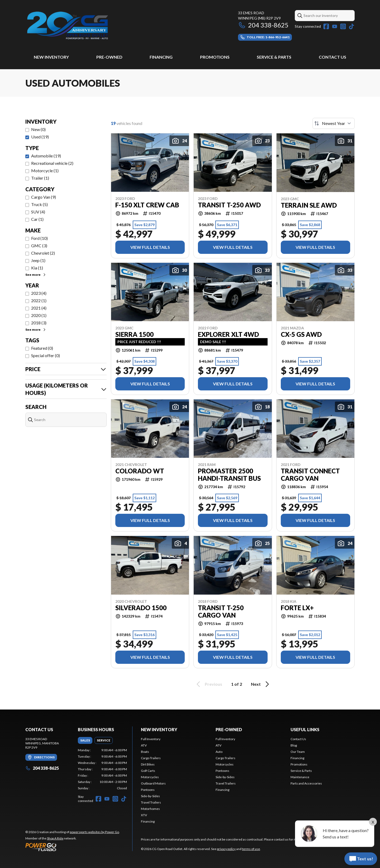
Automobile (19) (46, 156)
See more (36, 275)
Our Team (298, 752)
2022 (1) (39, 300)
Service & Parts (274, 57)
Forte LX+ (297, 608)
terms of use (251, 849)
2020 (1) (39, 315)
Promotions (215, 57)
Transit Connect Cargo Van (310, 475)
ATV (144, 745)
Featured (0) (42, 348)
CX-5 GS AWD (301, 334)
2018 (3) (39, 323)
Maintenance (300, 777)
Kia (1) (37, 268)
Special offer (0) (46, 355)
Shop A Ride (55, 838)
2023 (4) (39, 293)
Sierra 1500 (134, 334)
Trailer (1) (40, 178)
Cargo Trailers (151, 758)
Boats (145, 752)
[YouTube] (335, 26)
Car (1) (37, 219)
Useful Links (305, 729)
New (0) (38, 129)
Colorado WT (140, 471)
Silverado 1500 (141, 608)
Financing (161, 57)
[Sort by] (334, 123)
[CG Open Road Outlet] (91, 25)
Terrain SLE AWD (309, 205)
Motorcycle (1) (45, 171)
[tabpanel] (103, 769)
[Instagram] (343, 26)
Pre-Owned (109, 57)
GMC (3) (39, 246)
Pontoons (148, 790)
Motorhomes (150, 809)
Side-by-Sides (150, 796)
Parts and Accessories (306, 783)
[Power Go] (73, 847)
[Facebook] (326, 26)
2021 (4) (39, 308)
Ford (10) (39, 238)
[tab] (85, 740)
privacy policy (226, 849)
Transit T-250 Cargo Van (221, 612)
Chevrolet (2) (43, 253)
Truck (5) (39, 204)
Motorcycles (150, 777)
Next (261, 684)
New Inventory (51, 57)
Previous (208, 684)
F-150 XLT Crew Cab (147, 205)
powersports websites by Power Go (94, 832)
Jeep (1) (38, 260)
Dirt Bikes (148, 764)
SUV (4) (38, 212)
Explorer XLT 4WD (228, 334)
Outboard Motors (153, 783)
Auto (219, 752)
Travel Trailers (151, 802)
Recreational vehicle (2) (52, 163)
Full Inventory (151, 739)
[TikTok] (351, 26)
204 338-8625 (263, 25)
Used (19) (40, 137)
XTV (144, 815)
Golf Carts (148, 771)
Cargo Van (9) (44, 197)
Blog (294, 745)
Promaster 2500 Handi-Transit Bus (229, 475)
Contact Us (332, 57)
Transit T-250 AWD (229, 205)
